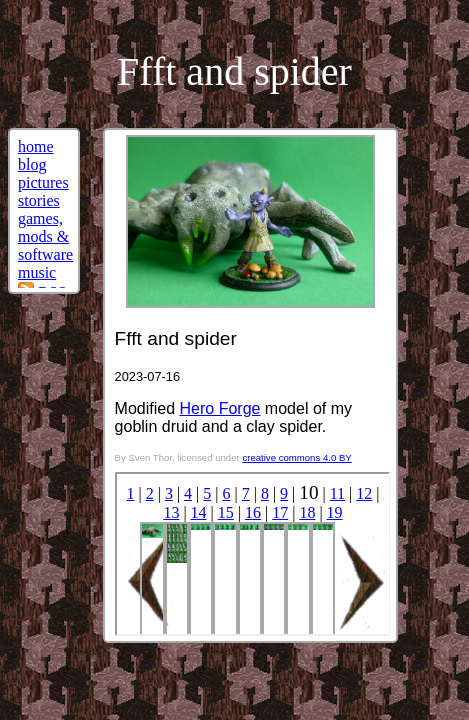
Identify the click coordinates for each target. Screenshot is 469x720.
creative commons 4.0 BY (296, 457)
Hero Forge (220, 408)
